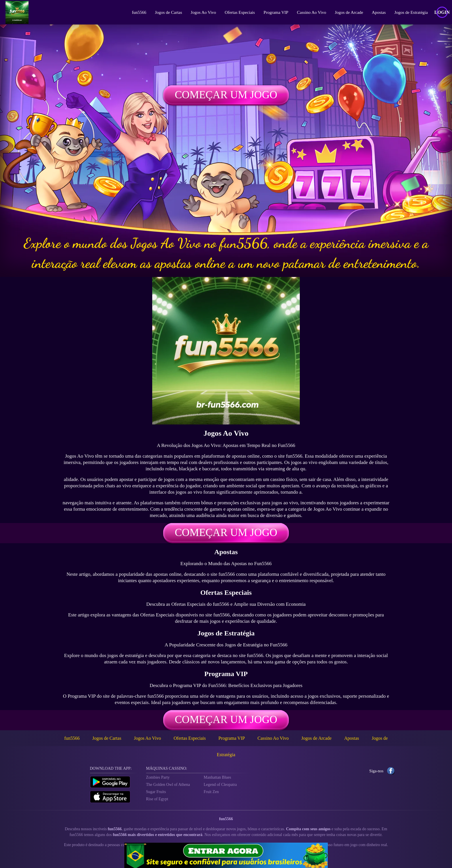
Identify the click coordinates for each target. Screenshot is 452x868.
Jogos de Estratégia (410, 12)
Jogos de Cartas (167, 12)
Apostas (378, 12)
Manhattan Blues (217, 777)
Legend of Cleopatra (220, 785)
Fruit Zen (211, 792)
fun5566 (138, 12)
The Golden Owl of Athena (168, 785)
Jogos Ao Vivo (202, 12)
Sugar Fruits (156, 792)
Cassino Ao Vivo (310, 12)
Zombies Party (158, 777)
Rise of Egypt (157, 799)
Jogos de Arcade (348, 12)
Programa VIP (275, 12)
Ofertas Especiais (239, 12)
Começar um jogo (226, 95)
